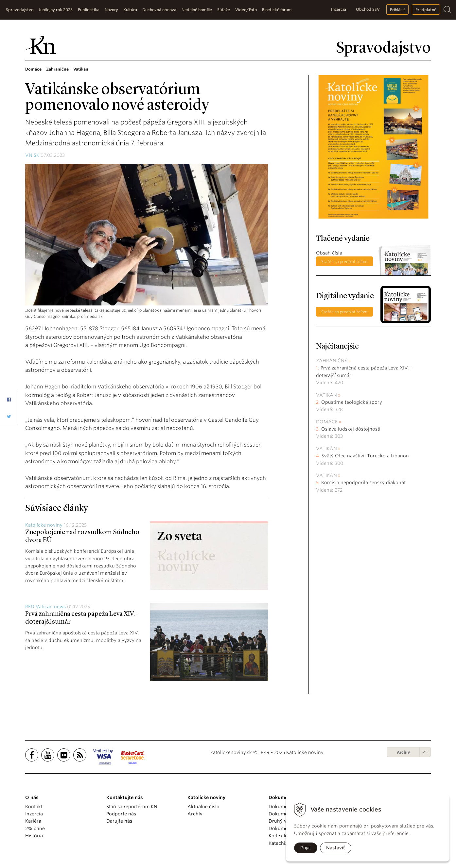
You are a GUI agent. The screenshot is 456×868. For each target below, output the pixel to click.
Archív (403, 752)
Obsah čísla (329, 253)
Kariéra (33, 821)
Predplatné (426, 10)
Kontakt (34, 807)
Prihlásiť (397, 10)
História (34, 836)
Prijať (306, 848)
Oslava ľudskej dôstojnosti (351, 429)
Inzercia (339, 9)
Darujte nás (119, 821)
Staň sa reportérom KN (132, 807)
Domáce (327, 422)
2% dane (35, 828)
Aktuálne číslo (203, 807)
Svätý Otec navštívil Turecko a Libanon (365, 456)
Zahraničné (332, 361)
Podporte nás (121, 814)
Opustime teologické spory (352, 402)
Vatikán (326, 395)
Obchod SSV (368, 9)
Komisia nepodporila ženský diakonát (363, 483)
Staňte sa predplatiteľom (344, 262)
